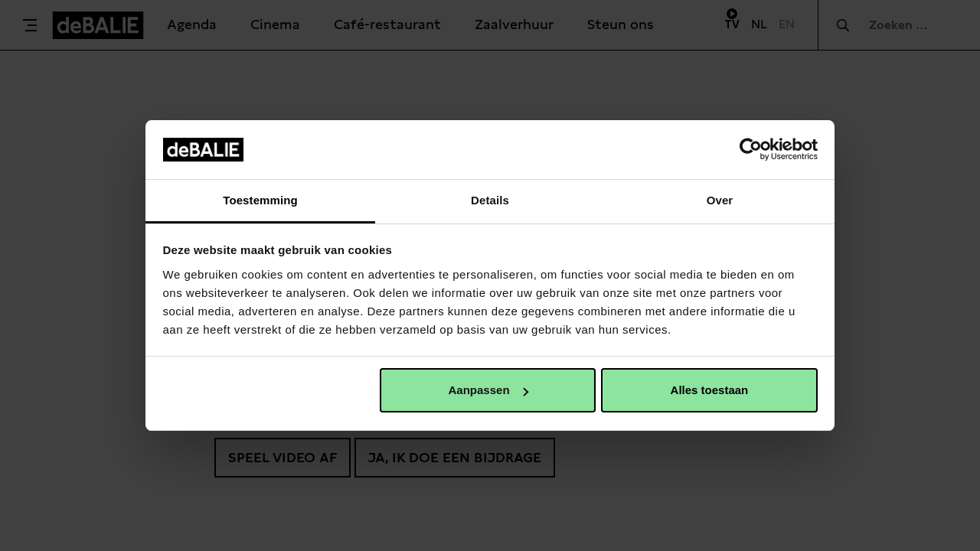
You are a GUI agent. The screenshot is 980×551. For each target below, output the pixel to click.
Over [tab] (720, 200)
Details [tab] (490, 200)
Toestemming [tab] (260, 200)
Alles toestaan (710, 390)
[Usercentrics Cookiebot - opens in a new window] (751, 149)
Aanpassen (488, 390)
